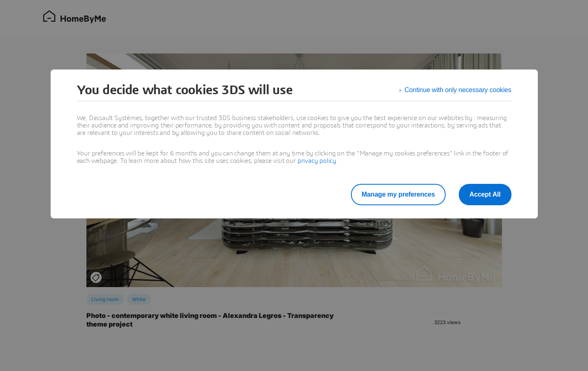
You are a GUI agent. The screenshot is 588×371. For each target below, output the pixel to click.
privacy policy (317, 161)
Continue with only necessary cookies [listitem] (458, 90)
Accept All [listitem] (485, 194)
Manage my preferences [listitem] (398, 194)
